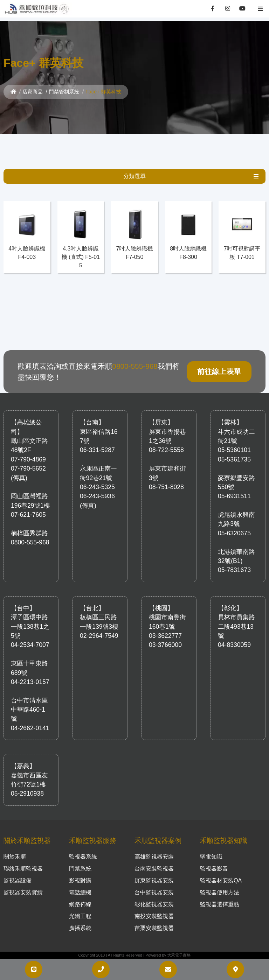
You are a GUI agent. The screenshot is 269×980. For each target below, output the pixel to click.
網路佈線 (80, 904)
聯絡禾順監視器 (23, 869)
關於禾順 (15, 857)
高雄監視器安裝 (154, 857)
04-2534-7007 (30, 645)
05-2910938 (27, 794)
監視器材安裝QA (221, 880)
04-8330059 (234, 645)
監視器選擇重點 (220, 904)
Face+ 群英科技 (103, 92)
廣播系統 (80, 928)
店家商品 (33, 92)
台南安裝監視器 (154, 869)
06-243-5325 (97, 487)
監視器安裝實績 (23, 892)
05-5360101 (234, 450)
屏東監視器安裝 (154, 880)
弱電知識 (211, 857)
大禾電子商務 (179, 955)
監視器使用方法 (220, 892)
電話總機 (80, 892)
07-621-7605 (28, 515)
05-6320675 (234, 533)
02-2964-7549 (99, 636)
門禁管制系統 (64, 92)
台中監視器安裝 (154, 892)
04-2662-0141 (30, 728)
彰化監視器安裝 (154, 904)
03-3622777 (165, 636)
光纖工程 (80, 916)
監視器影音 (214, 869)
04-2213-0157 (30, 682)
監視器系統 (83, 857)
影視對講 (80, 880)
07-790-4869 (28, 459)
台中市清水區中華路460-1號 (29, 710)
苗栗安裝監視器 (154, 928)
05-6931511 (234, 496)
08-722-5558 (166, 450)
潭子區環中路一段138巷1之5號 (30, 626)
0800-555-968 (135, 366)
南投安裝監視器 (154, 916)
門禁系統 (80, 869)
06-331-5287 (97, 450)
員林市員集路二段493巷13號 (236, 626)
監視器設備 (18, 880)
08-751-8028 (166, 487)
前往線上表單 (219, 371)
